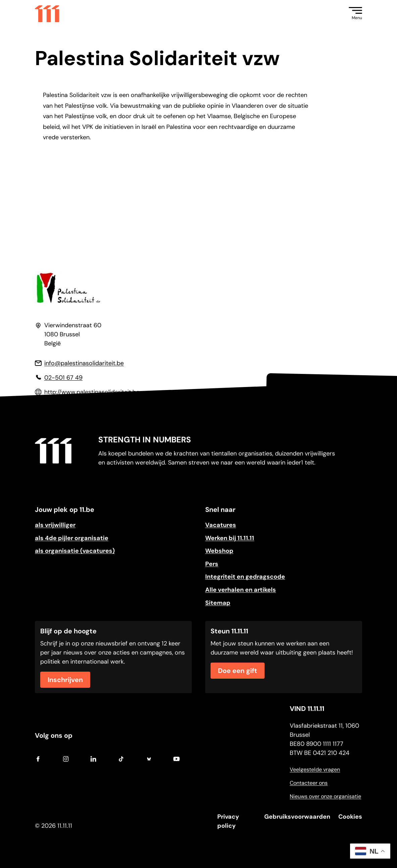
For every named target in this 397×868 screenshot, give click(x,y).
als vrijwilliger (55, 525)
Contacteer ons (309, 783)
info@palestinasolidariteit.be (84, 363)
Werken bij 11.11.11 (230, 538)
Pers (212, 564)
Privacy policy (228, 821)
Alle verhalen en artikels (241, 590)
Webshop (219, 551)
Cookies (350, 817)
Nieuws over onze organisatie (325, 796)
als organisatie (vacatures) (75, 551)
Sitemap (218, 603)
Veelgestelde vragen (315, 769)
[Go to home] (47, 14)
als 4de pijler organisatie (72, 538)
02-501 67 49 (63, 378)
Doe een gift (238, 671)
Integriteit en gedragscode (245, 577)
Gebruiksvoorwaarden (297, 817)
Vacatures (221, 525)
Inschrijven (65, 680)
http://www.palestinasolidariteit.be (92, 392)
